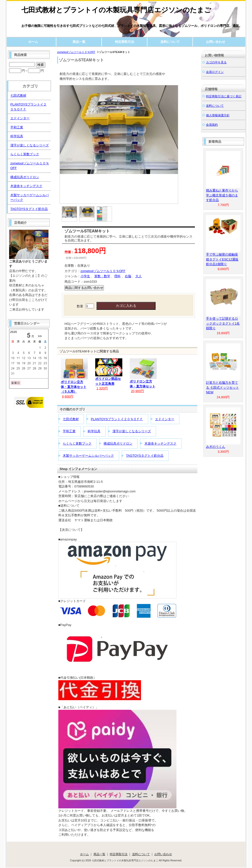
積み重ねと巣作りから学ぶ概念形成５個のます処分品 (222, 195)
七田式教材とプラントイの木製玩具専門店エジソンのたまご (116, 10)
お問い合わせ (216, 42)
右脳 (128, 276)
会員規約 (212, 125)
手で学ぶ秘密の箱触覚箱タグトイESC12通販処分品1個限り (222, 259)
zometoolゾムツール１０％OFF (76, 52)
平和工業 (69, 431)
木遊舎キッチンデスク (160, 443)
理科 (117, 276)
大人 (139, 276)
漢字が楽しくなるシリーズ (132, 431)
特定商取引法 (125, 42)
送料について (170, 42)
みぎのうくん (216, 447)
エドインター (165, 419)
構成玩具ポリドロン (118, 443)
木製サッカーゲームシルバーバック (88, 456)
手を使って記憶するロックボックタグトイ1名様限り (223, 323)
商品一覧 (79, 42)
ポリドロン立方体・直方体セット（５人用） (74, 387)
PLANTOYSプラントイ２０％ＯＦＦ (117, 419)
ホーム (33, 42)
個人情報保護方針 (218, 115)
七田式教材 (71, 419)
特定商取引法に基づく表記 (224, 96)
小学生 (85, 276)
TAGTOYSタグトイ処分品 (145, 456)
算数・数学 (102, 276)
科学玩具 (94, 431)
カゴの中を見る (216, 62)
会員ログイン (215, 72)
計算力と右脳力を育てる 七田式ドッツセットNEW (222, 387)
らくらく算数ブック (77, 443)
